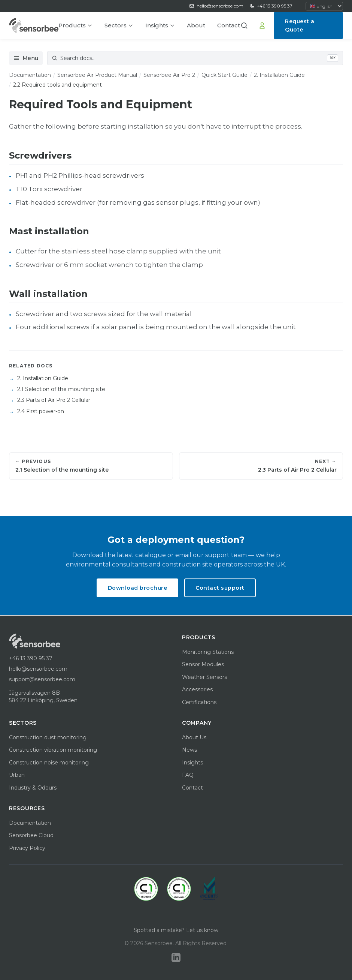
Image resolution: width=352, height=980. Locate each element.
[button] (247, 25)
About (196, 25)
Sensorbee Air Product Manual (97, 75)
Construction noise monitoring (49, 763)
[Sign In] (262, 25)
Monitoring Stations (208, 652)
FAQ (188, 775)
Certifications (199, 702)
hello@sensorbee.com (216, 6)
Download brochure (138, 588)
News (189, 750)
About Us (194, 737)
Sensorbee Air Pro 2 (169, 75)
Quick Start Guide (224, 75)
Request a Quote (300, 25)
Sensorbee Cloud (31, 835)
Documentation (30, 75)
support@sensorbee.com (42, 679)
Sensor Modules (203, 664)
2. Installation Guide (279, 75)
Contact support (220, 588)
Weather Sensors (204, 677)
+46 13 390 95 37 (271, 6)
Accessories (197, 689)
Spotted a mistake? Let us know (176, 930)
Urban (17, 775)
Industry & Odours (33, 788)
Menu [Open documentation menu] (26, 58)
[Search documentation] (195, 58)
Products (75, 25)
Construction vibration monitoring (53, 750)
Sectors (119, 25)
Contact (229, 25)
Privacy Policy (27, 848)
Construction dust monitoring (48, 737)
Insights (160, 25)
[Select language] (324, 6)
